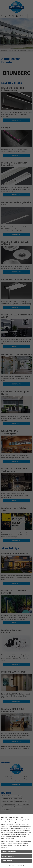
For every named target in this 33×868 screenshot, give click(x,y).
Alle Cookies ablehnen (8, 856)
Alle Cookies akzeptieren (9, 852)
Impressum (12, 865)
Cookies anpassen (7, 861)
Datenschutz (21, 865)
